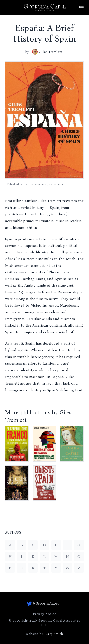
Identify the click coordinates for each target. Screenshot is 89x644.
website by (44, 634)
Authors (13, 533)
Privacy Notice (44, 614)
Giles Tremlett (47, 52)
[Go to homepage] (45, 8)
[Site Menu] (81, 8)
